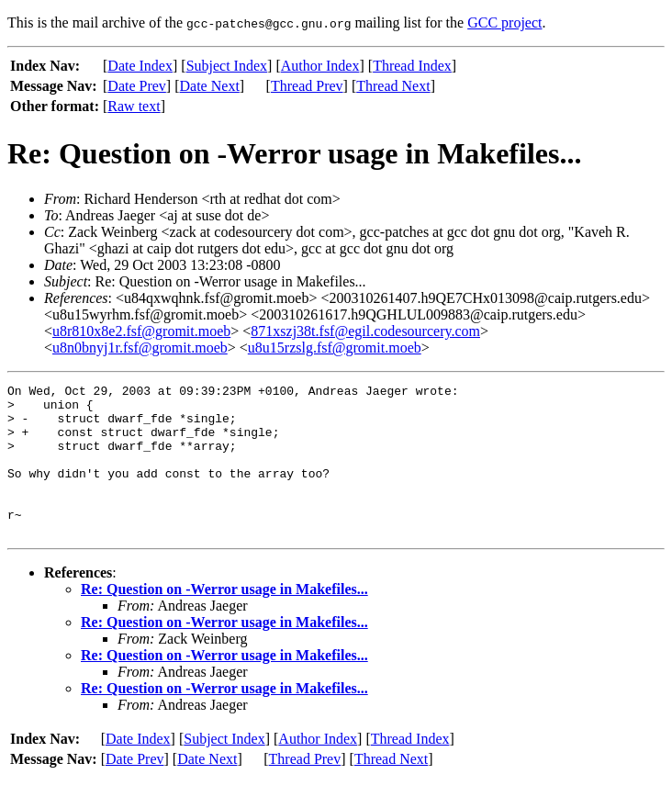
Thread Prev (307, 86)
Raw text (134, 106)
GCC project (504, 22)
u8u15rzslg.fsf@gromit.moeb (335, 348)
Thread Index (412, 66)
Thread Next (393, 86)
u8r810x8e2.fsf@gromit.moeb (141, 331)
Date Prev (137, 86)
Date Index (140, 66)
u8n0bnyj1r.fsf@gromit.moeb (140, 348)
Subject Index (227, 66)
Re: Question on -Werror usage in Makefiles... (224, 619)
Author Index (320, 66)
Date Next (210, 86)
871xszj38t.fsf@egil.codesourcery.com (365, 331)
